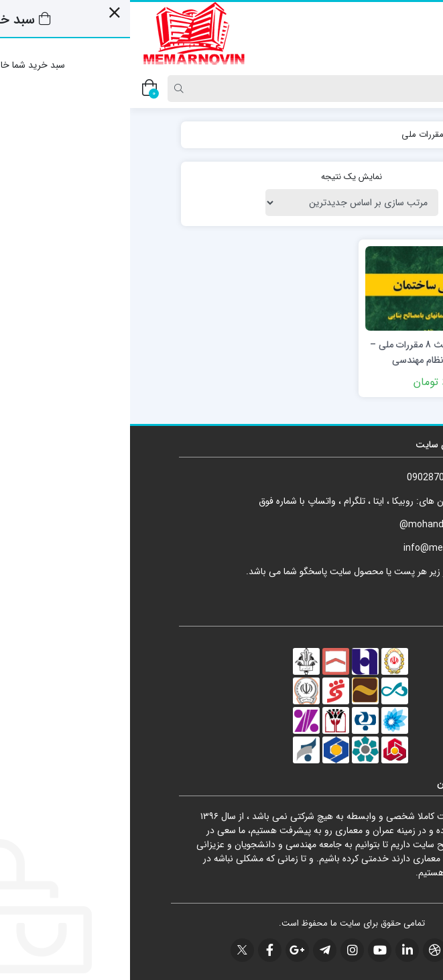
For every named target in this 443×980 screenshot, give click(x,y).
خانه (379, 134)
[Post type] (412, 89)
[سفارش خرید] (222, 203)
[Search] (226, 89)
